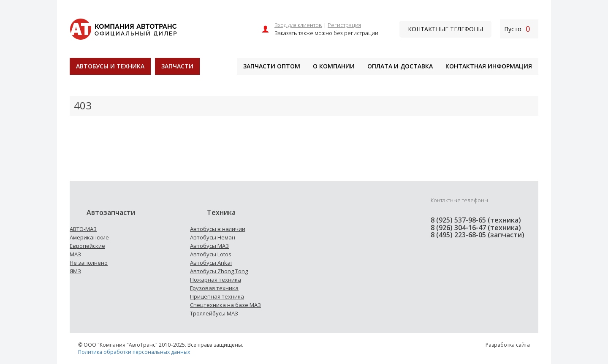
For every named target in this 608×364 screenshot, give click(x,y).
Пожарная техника (216, 280)
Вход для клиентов (298, 25)
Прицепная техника (217, 296)
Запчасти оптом (272, 66)
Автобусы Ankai (211, 263)
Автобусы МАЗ (209, 246)
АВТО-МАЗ (83, 229)
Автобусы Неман (213, 237)
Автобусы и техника (110, 66)
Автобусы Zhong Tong (219, 271)
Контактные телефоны (445, 29)
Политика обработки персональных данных (134, 352)
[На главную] (123, 28)
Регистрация (344, 25)
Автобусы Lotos (211, 254)
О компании (334, 66)
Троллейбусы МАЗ (214, 313)
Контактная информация (489, 66)
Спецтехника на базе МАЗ (225, 305)
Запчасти (177, 66)
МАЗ (75, 254)
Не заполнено (89, 263)
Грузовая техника (214, 288)
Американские (89, 237)
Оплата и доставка (400, 66)
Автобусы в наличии (218, 229)
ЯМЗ (75, 271)
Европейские (87, 246)
